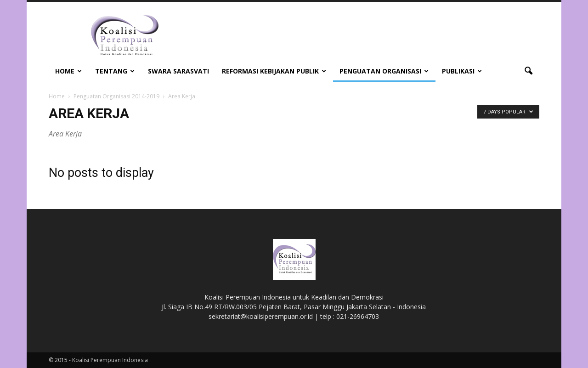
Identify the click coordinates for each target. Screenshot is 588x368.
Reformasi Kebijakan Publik (274, 71)
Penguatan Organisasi (384, 71)
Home (68, 71)
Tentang (115, 71)
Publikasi (462, 71)
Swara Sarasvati (178, 71)
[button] (528, 71)
